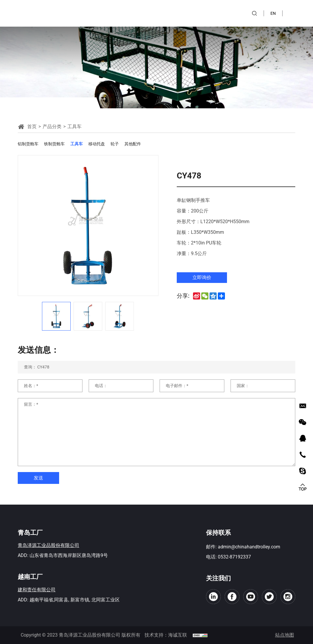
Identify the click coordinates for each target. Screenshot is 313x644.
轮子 (115, 144)
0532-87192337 (234, 557)
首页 (32, 127)
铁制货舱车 (54, 144)
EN (273, 13)
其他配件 (133, 144)
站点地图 (285, 635)
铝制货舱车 (28, 144)
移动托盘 (97, 144)
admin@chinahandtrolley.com (249, 547)
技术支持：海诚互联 (166, 635)
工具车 (77, 144)
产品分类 (52, 127)
